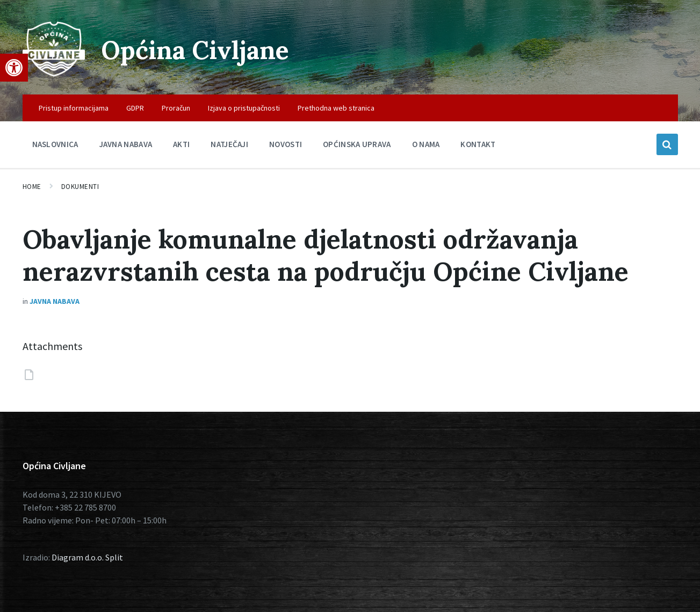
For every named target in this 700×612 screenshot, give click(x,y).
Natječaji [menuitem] (229, 144)
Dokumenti (80, 187)
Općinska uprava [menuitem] (357, 144)
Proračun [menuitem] (176, 108)
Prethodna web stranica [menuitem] (336, 108)
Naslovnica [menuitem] (55, 144)
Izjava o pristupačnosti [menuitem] (244, 108)
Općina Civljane (199, 50)
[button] (14, 68)
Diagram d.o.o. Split (87, 557)
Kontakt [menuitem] (478, 144)
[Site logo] (54, 74)
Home (32, 187)
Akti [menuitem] (181, 144)
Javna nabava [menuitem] (126, 144)
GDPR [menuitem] (135, 108)
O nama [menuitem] (426, 144)
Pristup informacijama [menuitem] (74, 108)
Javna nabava (55, 301)
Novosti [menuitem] (286, 144)
